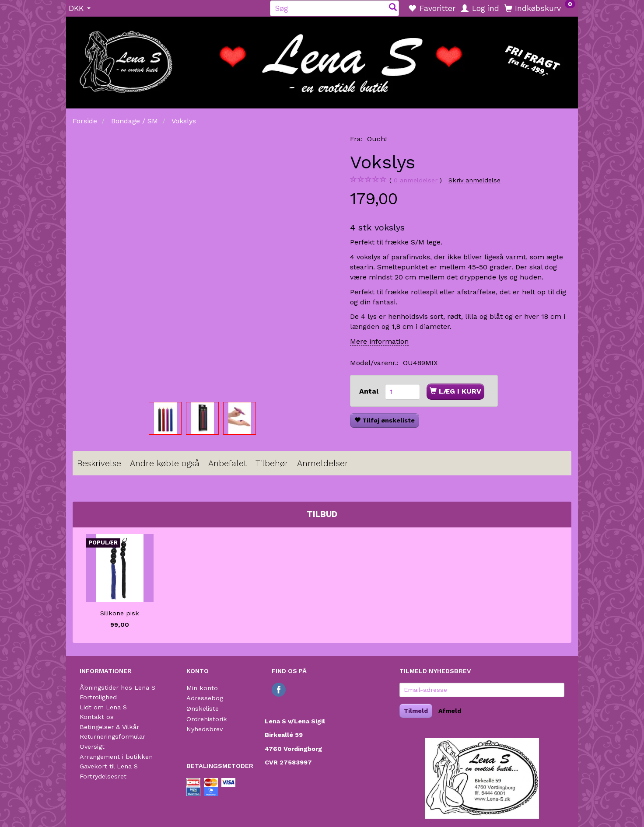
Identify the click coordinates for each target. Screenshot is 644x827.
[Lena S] (322, 59)
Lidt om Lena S (103, 707)
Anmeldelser (323, 463)
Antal (370, 391)
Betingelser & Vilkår (109, 727)
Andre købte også (165, 463)
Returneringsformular (112, 736)
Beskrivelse (99, 463)
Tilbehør (272, 463)
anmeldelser (416, 180)
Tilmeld (416, 711)
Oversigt (92, 747)
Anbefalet (227, 463)
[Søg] (393, 8)
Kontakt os (97, 717)
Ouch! (377, 139)
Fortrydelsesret (103, 776)
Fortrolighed (98, 697)
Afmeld (450, 711)
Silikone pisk (120, 613)
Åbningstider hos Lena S (117, 687)
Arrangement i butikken (116, 757)
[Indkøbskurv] (540, 8)
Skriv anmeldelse (474, 180)
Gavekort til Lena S (109, 766)
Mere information (379, 341)
